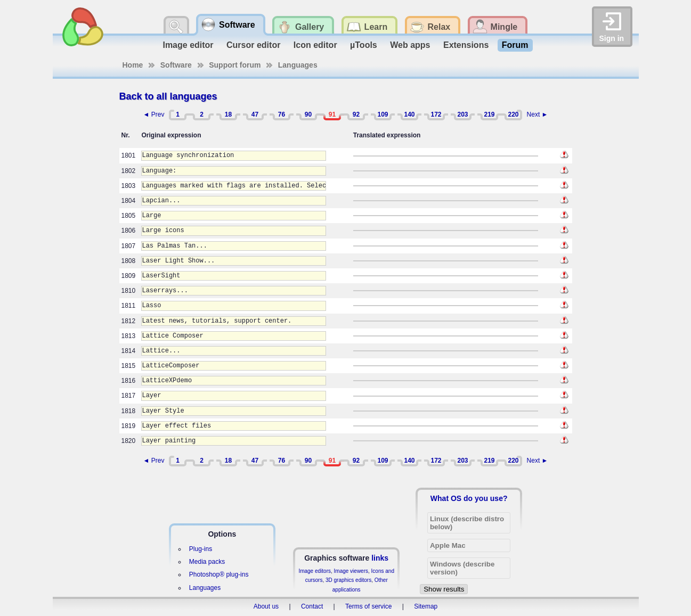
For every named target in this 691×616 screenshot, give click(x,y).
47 (255, 114)
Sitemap (426, 606)
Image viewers (351, 571)
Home (133, 65)
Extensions (466, 45)
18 (228, 114)
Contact (312, 606)
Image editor (188, 45)
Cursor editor (253, 45)
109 (383, 114)
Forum (515, 45)
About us (266, 606)
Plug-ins (201, 549)
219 (489, 114)
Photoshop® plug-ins (219, 574)
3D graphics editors (348, 580)
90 (308, 114)
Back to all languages (168, 96)
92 (356, 114)
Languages (298, 65)
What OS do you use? (469, 498)
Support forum (235, 65)
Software (176, 65)
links (380, 558)
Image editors (315, 571)
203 (462, 114)
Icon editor (315, 45)
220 (513, 114)
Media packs (207, 562)
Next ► (538, 114)
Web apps (410, 45)
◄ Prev (154, 114)
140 (409, 114)
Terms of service (368, 606)
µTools (364, 45)
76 (282, 114)
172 (436, 114)
